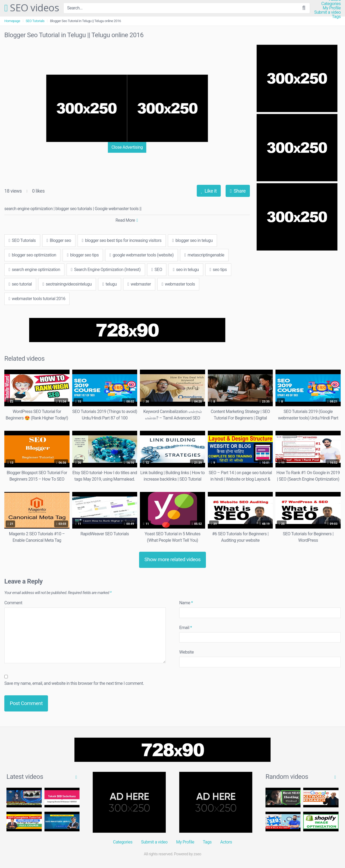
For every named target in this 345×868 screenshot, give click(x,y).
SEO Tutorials (35, 21)
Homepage (12, 21)
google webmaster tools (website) (142, 255)
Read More (127, 220)
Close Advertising (127, 147)
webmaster (139, 284)
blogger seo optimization (32, 255)
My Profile (332, 8)
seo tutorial (20, 284)
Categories (331, 4)
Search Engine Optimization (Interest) (106, 270)
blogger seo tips (83, 255)
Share (238, 191)
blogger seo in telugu (192, 240)
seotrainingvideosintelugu (67, 284)
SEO (157, 270)
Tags (336, 17)
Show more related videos (173, 559)
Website (187, 652)
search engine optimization (34, 270)
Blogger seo (59, 240)
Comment (13, 603)
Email (186, 628)
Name (186, 603)
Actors (226, 842)
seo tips (218, 270)
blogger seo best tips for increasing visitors (122, 240)
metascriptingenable (204, 255)
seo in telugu (186, 270)
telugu (110, 284)
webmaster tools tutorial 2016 (37, 299)
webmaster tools (178, 284)
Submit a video (327, 12)
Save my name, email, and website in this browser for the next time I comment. (74, 683)
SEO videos (32, 8)
